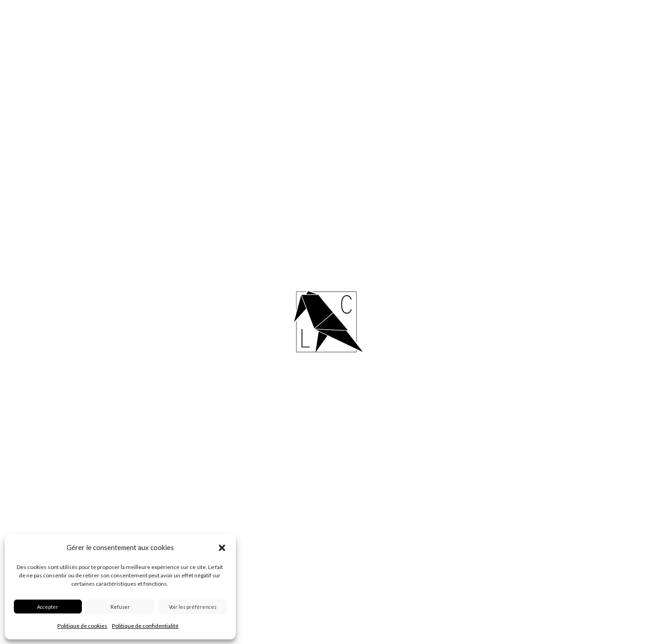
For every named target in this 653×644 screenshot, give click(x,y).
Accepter (48, 607)
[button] (222, 548)
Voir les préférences (193, 607)
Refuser (120, 607)
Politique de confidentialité (145, 626)
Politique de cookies (82, 626)
